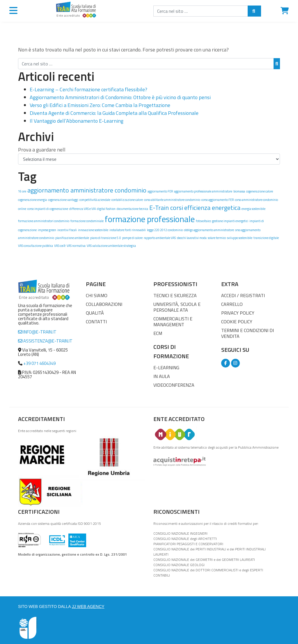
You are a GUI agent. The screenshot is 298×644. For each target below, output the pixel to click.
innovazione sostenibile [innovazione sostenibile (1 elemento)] (93, 230)
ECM (158, 333)
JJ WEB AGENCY (88, 606)
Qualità (95, 313)
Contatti (96, 322)
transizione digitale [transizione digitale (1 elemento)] (266, 238)
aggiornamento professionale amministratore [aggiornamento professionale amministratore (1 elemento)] (203, 191)
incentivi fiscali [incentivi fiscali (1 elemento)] (67, 230)
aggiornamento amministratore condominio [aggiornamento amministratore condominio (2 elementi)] (87, 190)
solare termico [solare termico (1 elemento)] (217, 238)
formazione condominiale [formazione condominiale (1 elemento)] (87, 221)
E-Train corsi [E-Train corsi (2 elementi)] (166, 207)
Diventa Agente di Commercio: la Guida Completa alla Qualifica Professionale (114, 113)
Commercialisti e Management (173, 322)
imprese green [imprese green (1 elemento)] (47, 230)
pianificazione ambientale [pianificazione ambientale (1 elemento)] (72, 238)
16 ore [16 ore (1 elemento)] (22, 191)
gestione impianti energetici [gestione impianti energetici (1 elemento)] (230, 221)
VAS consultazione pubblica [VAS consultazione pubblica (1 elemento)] (36, 246)
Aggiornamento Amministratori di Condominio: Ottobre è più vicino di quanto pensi (120, 97)
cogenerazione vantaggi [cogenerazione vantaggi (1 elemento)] (63, 200)
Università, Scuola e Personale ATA (177, 307)
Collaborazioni (104, 304)
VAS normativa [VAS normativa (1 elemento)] (76, 246)
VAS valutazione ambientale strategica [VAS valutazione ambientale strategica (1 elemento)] (111, 246)
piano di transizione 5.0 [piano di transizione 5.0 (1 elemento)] (106, 238)
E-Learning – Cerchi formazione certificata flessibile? (88, 89)
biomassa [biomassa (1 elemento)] (239, 191)
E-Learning (166, 368)
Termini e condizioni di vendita (248, 333)
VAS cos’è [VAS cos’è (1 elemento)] (60, 246)
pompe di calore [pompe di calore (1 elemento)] (132, 238)
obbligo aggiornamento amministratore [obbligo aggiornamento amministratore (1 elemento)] (209, 230)
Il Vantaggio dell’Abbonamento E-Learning (77, 121)
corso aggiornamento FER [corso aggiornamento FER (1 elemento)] (218, 200)
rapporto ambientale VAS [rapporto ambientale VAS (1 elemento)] (160, 238)
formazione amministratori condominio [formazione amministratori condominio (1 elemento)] (44, 221)
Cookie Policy (237, 322)
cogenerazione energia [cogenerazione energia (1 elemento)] (32, 200)
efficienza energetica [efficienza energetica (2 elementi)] (212, 207)
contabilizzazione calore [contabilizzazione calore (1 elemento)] (127, 200)
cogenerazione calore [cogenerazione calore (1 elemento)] (260, 191)
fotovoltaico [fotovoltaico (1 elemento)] (203, 221)
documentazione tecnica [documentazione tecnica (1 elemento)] (132, 209)
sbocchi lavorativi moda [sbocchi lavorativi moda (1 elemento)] (192, 238)
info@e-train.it (37, 332)
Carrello (232, 304)
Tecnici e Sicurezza (175, 295)
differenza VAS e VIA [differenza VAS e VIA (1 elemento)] (83, 209)
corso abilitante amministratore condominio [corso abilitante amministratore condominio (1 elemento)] (172, 200)
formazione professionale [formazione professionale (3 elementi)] (150, 219)
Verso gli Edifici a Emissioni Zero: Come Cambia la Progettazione (100, 105)
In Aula (162, 376)
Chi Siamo (97, 295)
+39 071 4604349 (39, 363)
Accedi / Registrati (243, 295)
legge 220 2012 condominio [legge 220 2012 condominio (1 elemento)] (165, 230)
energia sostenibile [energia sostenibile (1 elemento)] (253, 209)
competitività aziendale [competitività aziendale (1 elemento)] (95, 200)
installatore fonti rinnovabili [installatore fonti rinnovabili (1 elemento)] (128, 230)
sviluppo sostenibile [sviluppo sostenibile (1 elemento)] (240, 238)
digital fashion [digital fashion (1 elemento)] (106, 209)
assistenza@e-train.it (45, 341)
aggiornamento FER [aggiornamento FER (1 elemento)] (160, 191)
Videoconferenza (174, 385)
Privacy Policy (238, 313)
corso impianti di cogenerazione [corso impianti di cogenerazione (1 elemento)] (48, 209)
